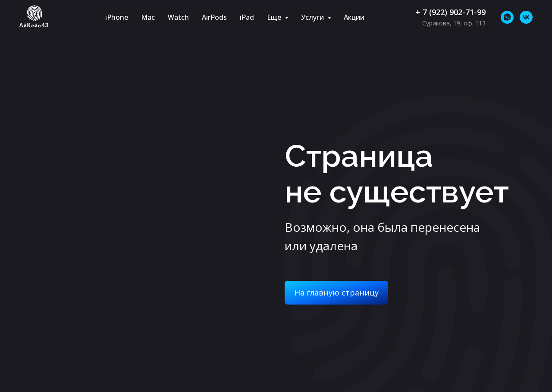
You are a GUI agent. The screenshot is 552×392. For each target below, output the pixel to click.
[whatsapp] (507, 17)
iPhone (117, 17)
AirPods (214, 17)
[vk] (526, 17)
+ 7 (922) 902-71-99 (451, 12)
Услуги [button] (313, 17)
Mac (148, 17)
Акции (354, 17)
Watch (178, 17)
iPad (247, 17)
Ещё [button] (275, 17)
